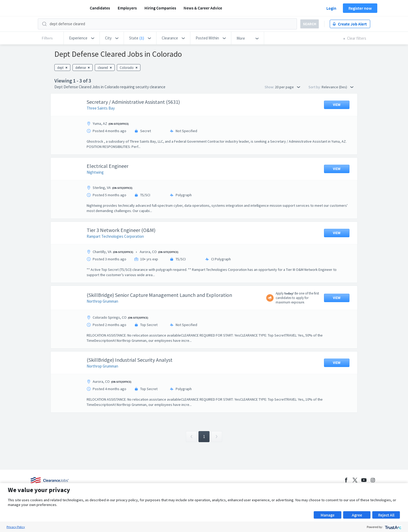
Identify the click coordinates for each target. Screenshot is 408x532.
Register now (360, 8)
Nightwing (95, 172)
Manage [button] (328, 515)
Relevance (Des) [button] (338, 87)
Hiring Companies (160, 8)
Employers (127, 8)
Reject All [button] (386, 515)
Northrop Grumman (102, 301)
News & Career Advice (203, 8)
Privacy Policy (16, 527)
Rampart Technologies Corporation (115, 236)
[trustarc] (393, 527)
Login (331, 8)
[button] (82, 38)
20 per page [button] (287, 87)
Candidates (100, 8)
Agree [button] (357, 515)
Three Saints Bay (101, 108)
